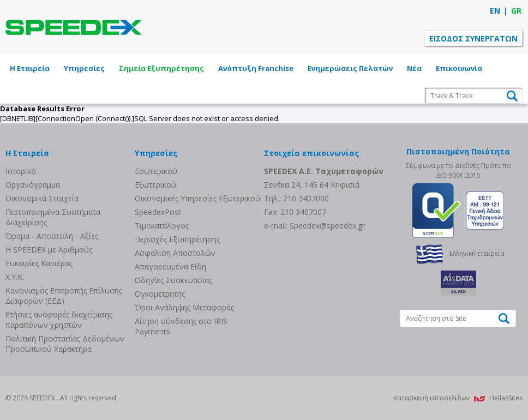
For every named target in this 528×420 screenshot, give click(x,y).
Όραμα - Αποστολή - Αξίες (52, 236)
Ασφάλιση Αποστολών (175, 253)
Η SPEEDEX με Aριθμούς (49, 250)
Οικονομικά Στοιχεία (42, 198)
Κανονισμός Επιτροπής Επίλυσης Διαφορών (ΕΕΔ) (64, 296)
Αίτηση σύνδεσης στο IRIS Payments (181, 326)
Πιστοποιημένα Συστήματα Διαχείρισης (53, 217)
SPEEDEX (74, 27)
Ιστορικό (21, 171)
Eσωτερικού (156, 171)
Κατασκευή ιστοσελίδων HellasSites (458, 398)
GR (516, 11)
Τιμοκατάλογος (162, 226)
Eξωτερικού (155, 185)
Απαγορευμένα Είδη (170, 266)
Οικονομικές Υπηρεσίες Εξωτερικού (197, 198)
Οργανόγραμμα (33, 185)
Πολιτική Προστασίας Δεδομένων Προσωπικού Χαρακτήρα (65, 344)
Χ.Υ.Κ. (15, 277)
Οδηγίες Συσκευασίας (173, 280)
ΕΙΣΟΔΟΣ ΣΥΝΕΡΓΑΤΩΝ (473, 38)
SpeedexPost (158, 212)
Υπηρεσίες (84, 68)
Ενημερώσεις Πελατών (350, 68)
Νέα (414, 68)
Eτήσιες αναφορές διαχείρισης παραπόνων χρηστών (59, 320)
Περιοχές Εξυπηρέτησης (177, 239)
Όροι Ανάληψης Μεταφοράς (184, 307)
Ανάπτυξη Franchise (256, 68)
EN (495, 11)
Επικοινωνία (459, 68)
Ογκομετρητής (160, 294)
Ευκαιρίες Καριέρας (39, 263)
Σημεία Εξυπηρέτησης (161, 68)
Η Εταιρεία (30, 68)
